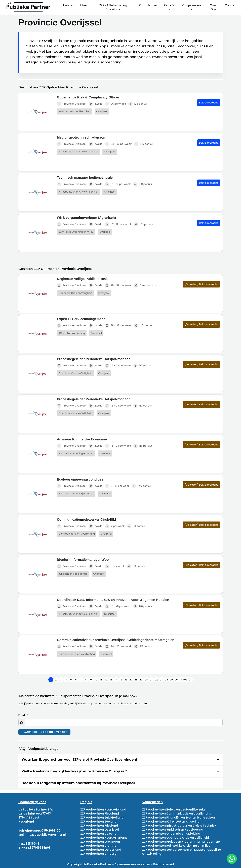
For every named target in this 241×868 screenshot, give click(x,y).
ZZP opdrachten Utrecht (98, 834)
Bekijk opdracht (209, 103)
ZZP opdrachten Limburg (98, 854)
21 (151, 680)
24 (166, 680)
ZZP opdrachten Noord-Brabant (104, 838)
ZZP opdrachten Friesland (99, 826)
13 (111, 680)
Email (22, 715)
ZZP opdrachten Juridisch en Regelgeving (173, 830)
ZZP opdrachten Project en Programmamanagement (181, 842)
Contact (231, 5)
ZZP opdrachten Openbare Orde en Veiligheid (176, 838)
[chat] (232, 859)
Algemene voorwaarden (132, 864)
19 (141, 680)
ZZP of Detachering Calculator (113, 7)
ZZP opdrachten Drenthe (98, 846)
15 (121, 680)
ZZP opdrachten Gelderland (101, 850)
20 (146, 680)
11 (101, 680)
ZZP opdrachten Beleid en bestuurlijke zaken (175, 809)
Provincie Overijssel (72, 104)
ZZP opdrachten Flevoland (100, 814)
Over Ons (213, 7)
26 (176, 680)
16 (126, 680)
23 (161, 680)
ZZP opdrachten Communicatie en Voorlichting (177, 814)
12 (106, 680)
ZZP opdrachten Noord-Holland (103, 809)
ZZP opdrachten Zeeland (98, 822)
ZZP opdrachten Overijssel (100, 830)
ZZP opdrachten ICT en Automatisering (171, 822)
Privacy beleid (164, 864)
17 (131, 680)
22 (156, 680)
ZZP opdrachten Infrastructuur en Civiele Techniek (179, 826)
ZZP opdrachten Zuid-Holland (102, 818)
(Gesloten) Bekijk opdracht (201, 284)
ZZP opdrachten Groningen (100, 842)
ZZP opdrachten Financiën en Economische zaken (178, 818)
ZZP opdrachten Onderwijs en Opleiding (171, 834)
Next (184, 680)
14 (116, 680)
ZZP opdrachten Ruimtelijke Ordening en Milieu (176, 846)
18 (136, 680)
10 (96, 680)
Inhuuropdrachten (74, 5)
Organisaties (148, 5)
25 (171, 680)
